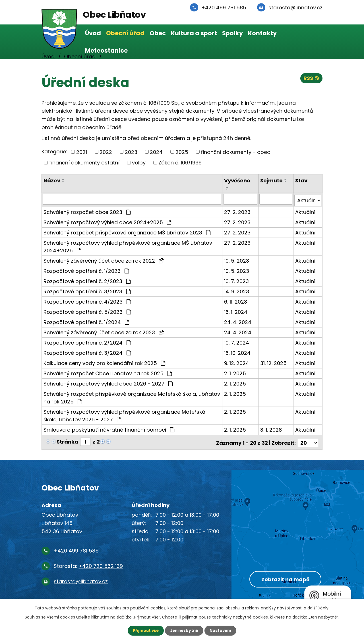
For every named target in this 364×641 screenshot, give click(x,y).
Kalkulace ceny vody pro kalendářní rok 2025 (104, 362)
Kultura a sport (194, 33)
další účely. (318, 608)
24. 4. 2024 (238, 321)
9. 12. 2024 (237, 362)
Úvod (93, 33)
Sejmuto (272, 181)
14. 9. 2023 (237, 290)
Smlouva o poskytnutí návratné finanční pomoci (109, 428)
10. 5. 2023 (237, 259)
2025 (182, 152)
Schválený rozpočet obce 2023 (87, 211)
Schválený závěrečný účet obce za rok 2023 (104, 331)
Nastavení (222, 630)
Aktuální (306, 211)
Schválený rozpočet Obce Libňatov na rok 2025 (108, 372)
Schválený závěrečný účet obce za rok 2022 (104, 259)
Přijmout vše (144, 630)
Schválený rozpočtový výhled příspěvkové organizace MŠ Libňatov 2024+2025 (128, 245)
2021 (82, 152)
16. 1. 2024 (236, 311)
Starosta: (88, 563)
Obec (158, 33)
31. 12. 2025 (274, 362)
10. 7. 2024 (237, 341)
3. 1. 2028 (271, 428)
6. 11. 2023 (236, 300)
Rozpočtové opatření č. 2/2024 (87, 341)
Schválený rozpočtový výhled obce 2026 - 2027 (108, 382)
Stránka (67, 440)
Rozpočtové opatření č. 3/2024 (87, 352)
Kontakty (262, 33)
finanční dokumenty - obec (235, 152)
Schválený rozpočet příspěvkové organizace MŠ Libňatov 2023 (127, 231)
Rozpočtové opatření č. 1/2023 (86, 270)
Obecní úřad (125, 33)
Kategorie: (54, 152)
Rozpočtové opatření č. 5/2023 (87, 311)
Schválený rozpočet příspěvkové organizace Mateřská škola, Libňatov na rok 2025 (132, 396)
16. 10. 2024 (238, 352)
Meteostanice (106, 51)
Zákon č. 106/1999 (180, 163)
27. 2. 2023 (238, 211)
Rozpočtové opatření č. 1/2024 (86, 321)
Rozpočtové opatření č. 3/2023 (87, 290)
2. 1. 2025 (235, 372)
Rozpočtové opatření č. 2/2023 (87, 280)
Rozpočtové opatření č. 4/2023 (87, 300)
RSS (311, 79)
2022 (106, 152)
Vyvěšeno (237, 181)
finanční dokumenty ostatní (84, 163)
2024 (156, 152)
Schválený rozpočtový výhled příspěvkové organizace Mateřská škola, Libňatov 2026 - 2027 (124, 414)
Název (52, 181)
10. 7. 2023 (237, 280)
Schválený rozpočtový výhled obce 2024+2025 (107, 221)
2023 (131, 152)
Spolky (232, 33)
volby (139, 163)
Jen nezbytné (184, 630)
